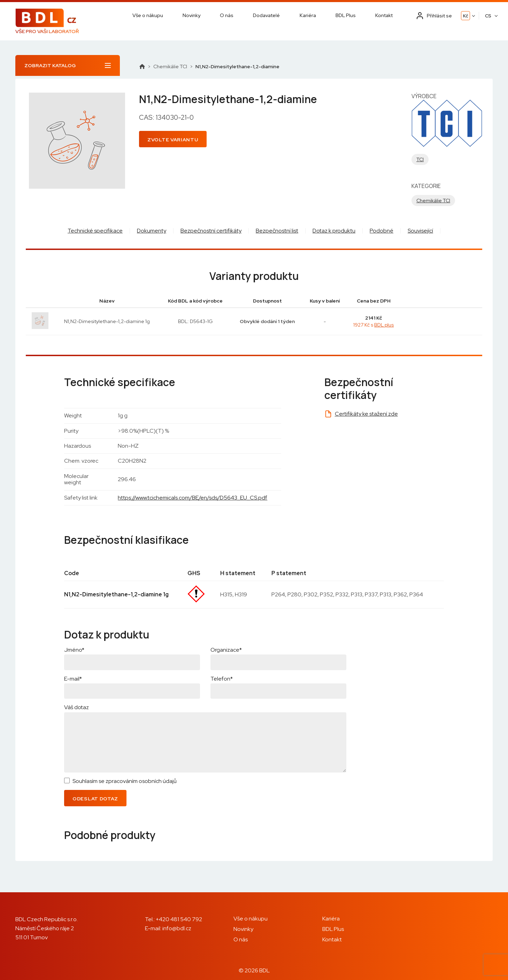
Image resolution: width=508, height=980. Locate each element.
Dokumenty (152, 231)
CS (488, 16)
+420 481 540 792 (179, 919)
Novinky (191, 15)
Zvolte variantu (173, 140)
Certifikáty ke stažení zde (366, 414)
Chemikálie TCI (170, 66)
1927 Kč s (374, 325)
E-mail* (73, 679)
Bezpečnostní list (277, 231)
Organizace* (226, 650)
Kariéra (308, 15)
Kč (466, 16)
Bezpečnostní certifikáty (211, 231)
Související (420, 231)
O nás (227, 15)
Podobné (382, 231)
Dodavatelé (266, 15)
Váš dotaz (76, 707)
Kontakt (384, 15)
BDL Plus (346, 15)
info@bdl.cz (177, 928)
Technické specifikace (95, 231)
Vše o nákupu (148, 15)
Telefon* (222, 679)
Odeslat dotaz (95, 799)
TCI (420, 159)
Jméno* (74, 650)
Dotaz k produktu (334, 231)
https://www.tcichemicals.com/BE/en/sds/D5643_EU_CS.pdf (193, 498)
